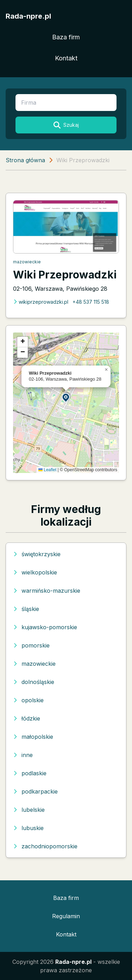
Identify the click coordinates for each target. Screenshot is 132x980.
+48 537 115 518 (91, 302)
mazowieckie (27, 262)
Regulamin (66, 916)
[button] (66, 397)
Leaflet (47, 470)
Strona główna (25, 160)
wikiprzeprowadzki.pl (41, 302)
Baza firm (66, 37)
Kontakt (66, 58)
